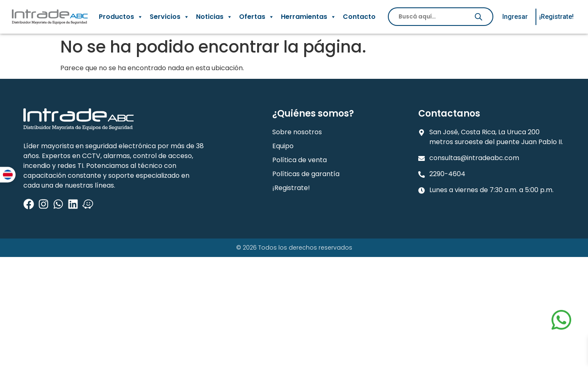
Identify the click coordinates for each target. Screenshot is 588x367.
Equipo (283, 146)
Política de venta (300, 160)
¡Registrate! (291, 188)
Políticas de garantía (306, 174)
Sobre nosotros (297, 132)
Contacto (359, 17)
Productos (121, 17)
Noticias (214, 17)
